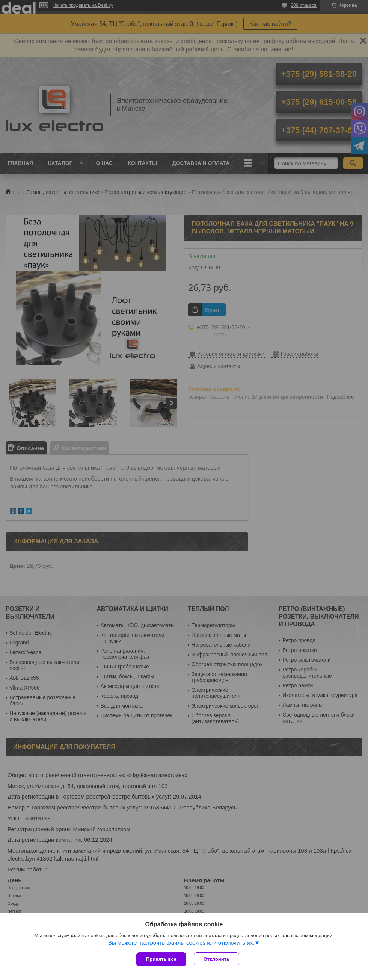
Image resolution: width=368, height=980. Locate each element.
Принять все (161, 959)
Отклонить (216, 959)
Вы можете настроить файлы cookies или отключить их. (181, 943)
